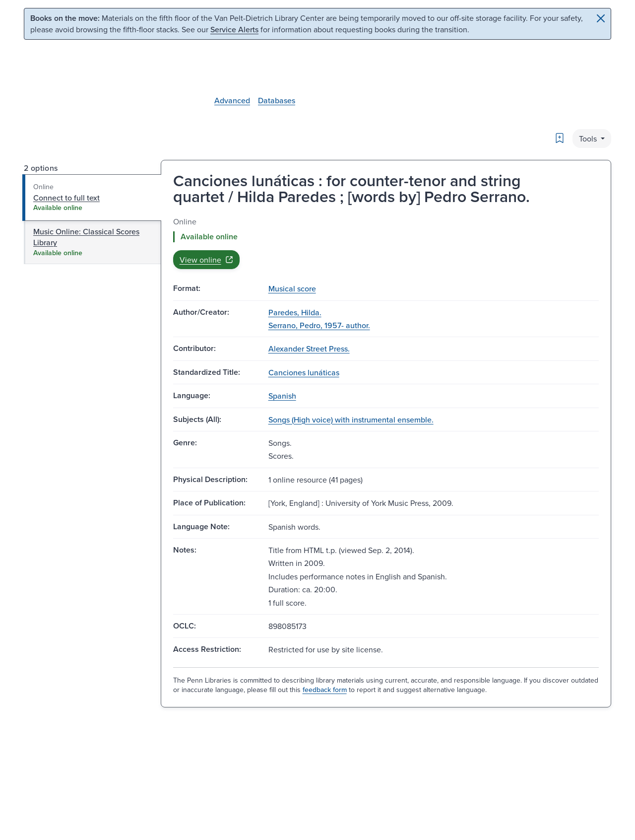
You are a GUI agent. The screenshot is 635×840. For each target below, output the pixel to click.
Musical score (292, 288)
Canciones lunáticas (304, 372)
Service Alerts (234, 29)
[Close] (601, 18)
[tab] (92, 198)
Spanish (282, 396)
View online (206, 260)
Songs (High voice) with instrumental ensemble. (351, 420)
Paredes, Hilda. (295, 312)
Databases (277, 100)
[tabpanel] (386, 243)
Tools (589, 139)
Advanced (232, 100)
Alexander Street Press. (309, 349)
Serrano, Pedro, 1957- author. (319, 325)
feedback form (325, 690)
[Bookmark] (560, 138)
